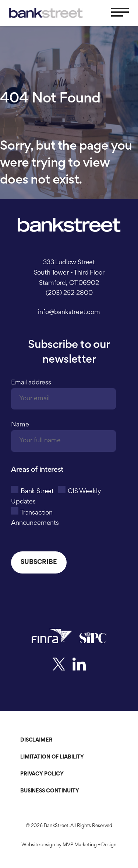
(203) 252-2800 (69, 293)
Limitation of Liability (52, 757)
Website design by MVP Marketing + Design (69, 845)
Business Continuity (50, 791)
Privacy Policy (42, 774)
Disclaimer (36, 740)
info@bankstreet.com (69, 313)
